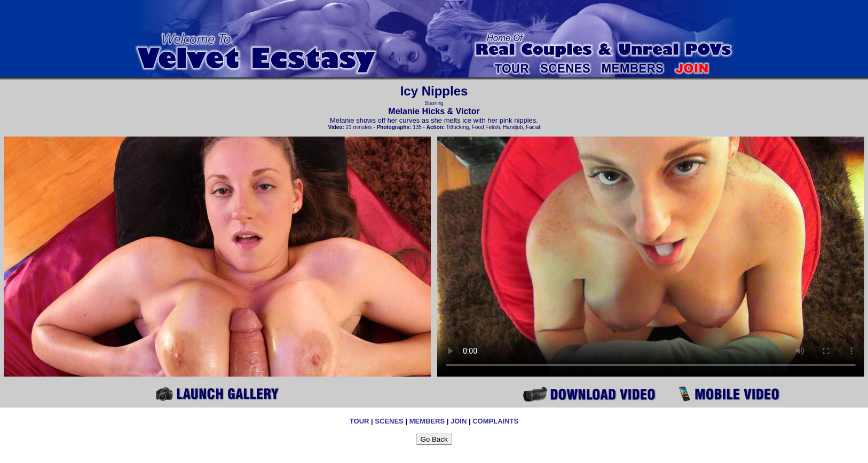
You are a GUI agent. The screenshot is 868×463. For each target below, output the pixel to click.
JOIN (459, 421)
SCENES (389, 421)
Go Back (434, 439)
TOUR (360, 421)
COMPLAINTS (495, 421)
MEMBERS (427, 421)
